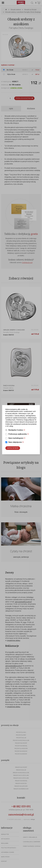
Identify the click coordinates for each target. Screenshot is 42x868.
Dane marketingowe (17, 438)
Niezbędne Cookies (17, 430)
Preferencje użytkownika (19, 434)
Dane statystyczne (17, 442)
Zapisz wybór (13, 448)
